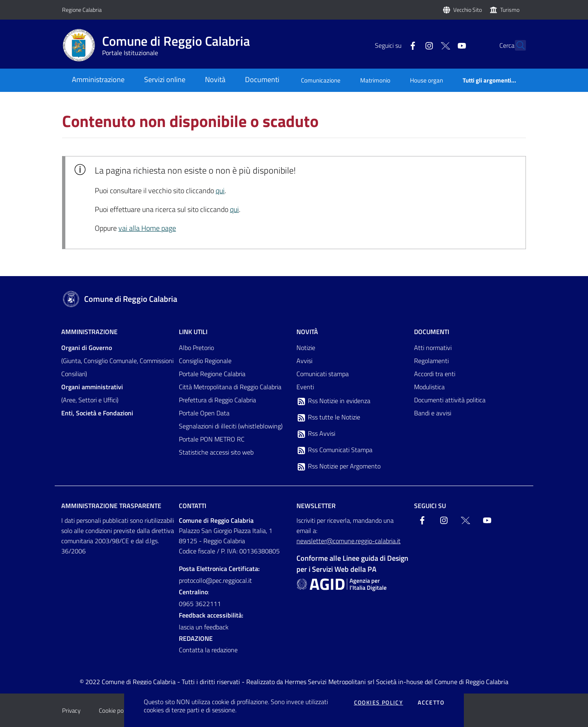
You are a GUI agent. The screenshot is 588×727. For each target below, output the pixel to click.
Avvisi (304, 361)
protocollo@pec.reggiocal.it (215, 580)
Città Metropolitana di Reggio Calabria (230, 387)
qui (220, 191)
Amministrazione (89, 332)
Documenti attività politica (450, 400)
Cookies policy (379, 702)
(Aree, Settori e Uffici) (92, 393)
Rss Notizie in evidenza (333, 401)
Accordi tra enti (435, 374)
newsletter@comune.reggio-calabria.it (349, 541)
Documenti (432, 332)
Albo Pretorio (196, 348)
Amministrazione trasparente (111, 506)
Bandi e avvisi (433, 413)
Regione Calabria (82, 10)
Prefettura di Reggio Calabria (217, 400)
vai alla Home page (147, 228)
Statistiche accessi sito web (216, 452)
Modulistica (429, 387)
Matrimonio (375, 80)
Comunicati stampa (323, 374)
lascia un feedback (204, 627)
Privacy (71, 710)
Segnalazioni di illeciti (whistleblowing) (231, 426)
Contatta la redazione (208, 650)
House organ (427, 80)
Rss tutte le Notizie (328, 417)
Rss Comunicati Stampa (334, 450)
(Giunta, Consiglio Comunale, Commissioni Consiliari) (117, 361)
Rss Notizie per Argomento (339, 466)
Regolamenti (431, 361)
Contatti (193, 506)
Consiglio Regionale (205, 361)
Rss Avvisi (316, 434)
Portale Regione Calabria (212, 374)
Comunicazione (321, 80)
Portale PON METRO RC (212, 439)
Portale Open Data (204, 413)
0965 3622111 (200, 604)
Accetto (431, 702)
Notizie (306, 348)
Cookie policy (115, 710)
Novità (307, 332)
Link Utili (193, 332)
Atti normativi (433, 348)
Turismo (510, 10)
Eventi (305, 387)
